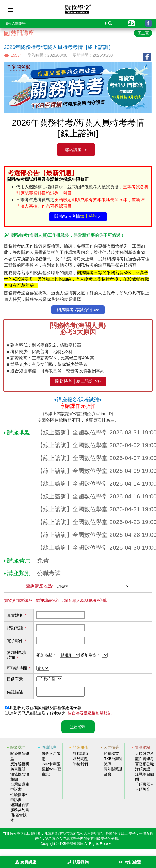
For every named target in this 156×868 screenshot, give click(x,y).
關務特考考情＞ (78, 216)
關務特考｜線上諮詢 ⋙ (78, 381)
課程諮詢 (80, 755)
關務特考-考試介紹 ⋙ (78, 310)
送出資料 (78, 728)
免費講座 (26, 862)
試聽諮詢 (78, 862)
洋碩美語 (143, 771)
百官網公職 (145, 766)
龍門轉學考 (145, 760)
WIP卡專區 (51, 766)
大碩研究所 (145, 755)
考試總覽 (130, 862)
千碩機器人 (145, 786)
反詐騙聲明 (20, 766)
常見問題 (80, 760)
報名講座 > (76, 150)
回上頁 (143, 33)
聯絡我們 (80, 766)
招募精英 (111, 755)
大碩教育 (143, 791)
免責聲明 (18, 771)
